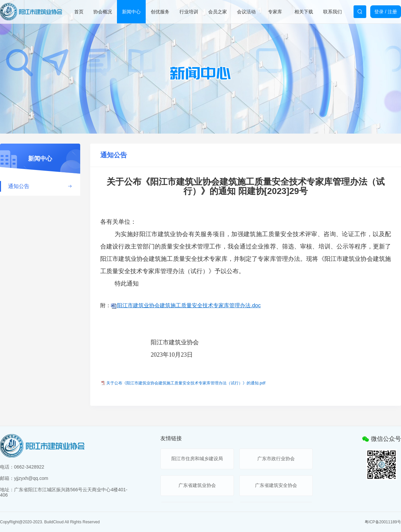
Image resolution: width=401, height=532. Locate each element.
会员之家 (218, 12)
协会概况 (103, 12)
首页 (79, 12)
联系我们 (332, 12)
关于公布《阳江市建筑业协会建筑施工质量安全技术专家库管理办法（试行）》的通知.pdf (186, 383)
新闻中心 (131, 12)
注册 (392, 12)
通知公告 (40, 186)
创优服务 (160, 12)
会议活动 (246, 12)
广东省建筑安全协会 (276, 485)
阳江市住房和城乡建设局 (197, 459)
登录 (379, 12)
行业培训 (189, 12)
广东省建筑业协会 (197, 485)
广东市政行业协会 (276, 459)
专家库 (275, 12)
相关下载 (304, 12)
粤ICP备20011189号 (383, 522)
